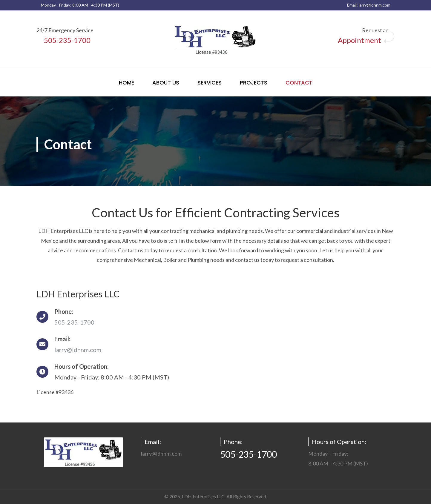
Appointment (359, 40)
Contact (299, 83)
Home (126, 83)
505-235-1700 (67, 40)
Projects (254, 83)
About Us (166, 83)
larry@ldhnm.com (375, 5)
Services (210, 83)
